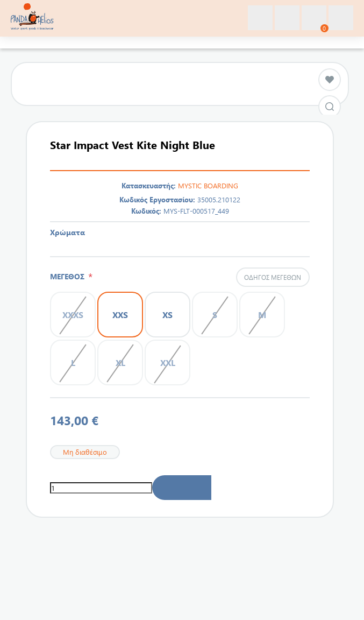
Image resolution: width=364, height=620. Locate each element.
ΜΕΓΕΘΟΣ (69, 276)
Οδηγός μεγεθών (273, 277)
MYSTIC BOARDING (208, 185)
